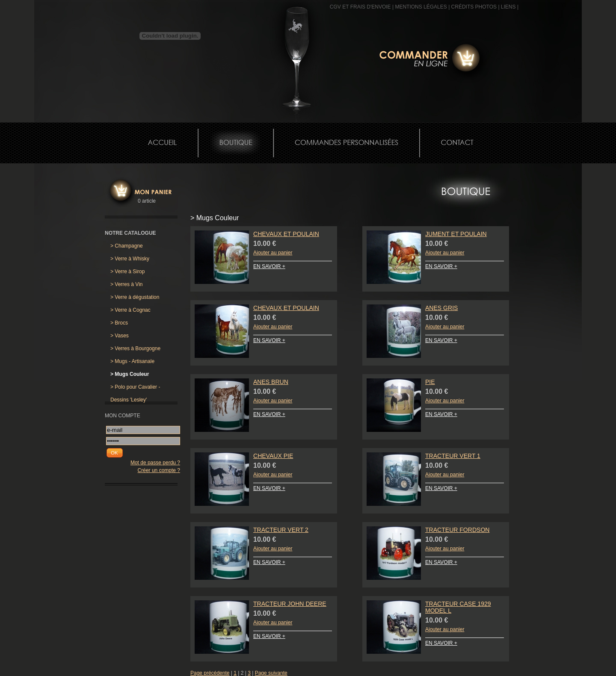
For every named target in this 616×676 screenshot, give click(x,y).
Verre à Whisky (130, 259)
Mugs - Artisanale (132, 361)
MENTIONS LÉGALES (421, 7)
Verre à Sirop (127, 272)
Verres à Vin (127, 284)
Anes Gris (441, 308)
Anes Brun (271, 382)
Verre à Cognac (130, 310)
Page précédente (210, 673)
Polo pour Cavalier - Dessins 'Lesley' (135, 389)
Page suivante (271, 673)
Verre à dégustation (135, 297)
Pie (430, 382)
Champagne (127, 246)
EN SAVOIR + (269, 266)
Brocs (119, 323)
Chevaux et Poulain (286, 234)
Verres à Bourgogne (135, 348)
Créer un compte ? (159, 470)
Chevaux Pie (273, 456)
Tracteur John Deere (290, 604)
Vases (120, 336)
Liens (508, 7)
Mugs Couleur (130, 374)
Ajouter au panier (273, 253)
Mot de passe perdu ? (155, 463)
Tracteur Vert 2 (281, 530)
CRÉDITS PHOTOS (474, 7)
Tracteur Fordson (457, 530)
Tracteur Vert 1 (453, 456)
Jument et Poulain (456, 234)
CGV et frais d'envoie (360, 7)
